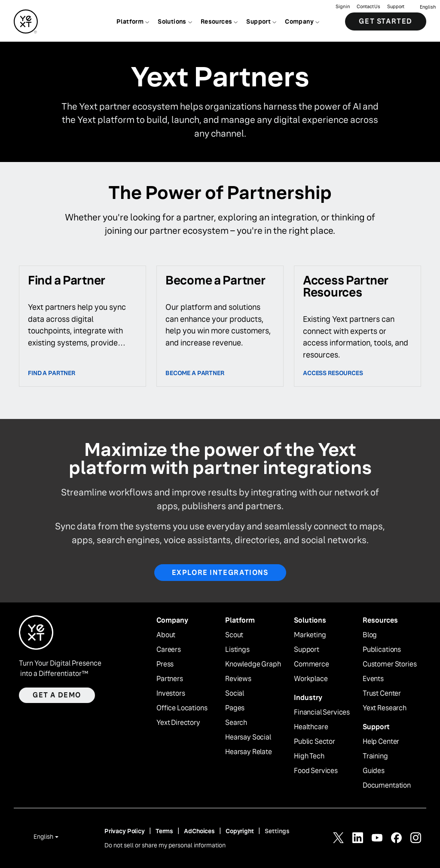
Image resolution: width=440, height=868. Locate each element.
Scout (234, 635)
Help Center (381, 742)
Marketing (310, 635)
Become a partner (195, 373)
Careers (169, 650)
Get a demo (57, 695)
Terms (164, 831)
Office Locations (182, 708)
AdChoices (199, 831)
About (166, 635)
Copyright (240, 831)
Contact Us (368, 7)
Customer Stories (390, 664)
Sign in (343, 7)
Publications (382, 650)
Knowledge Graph (253, 664)
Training (375, 756)
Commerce (312, 664)
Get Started (386, 21)
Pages (235, 708)
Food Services (316, 771)
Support (396, 7)
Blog (370, 635)
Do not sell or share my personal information (165, 845)
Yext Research (385, 708)
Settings (277, 831)
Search (236, 723)
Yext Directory (178, 723)
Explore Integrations (220, 573)
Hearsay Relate (249, 752)
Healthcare (311, 727)
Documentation (387, 785)
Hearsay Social (248, 737)
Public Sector (315, 742)
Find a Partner (52, 373)
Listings (237, 650)
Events (373, 679)
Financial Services (322, 712)
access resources (333, 373)
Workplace (311, 679)
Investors (171, 694)
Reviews (238, 679)
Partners (170, 679)
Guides (374, 771)
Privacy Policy (125, 831)
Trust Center (382, 694)
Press (165, 664)
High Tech (309, 756)
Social (235, 694)
